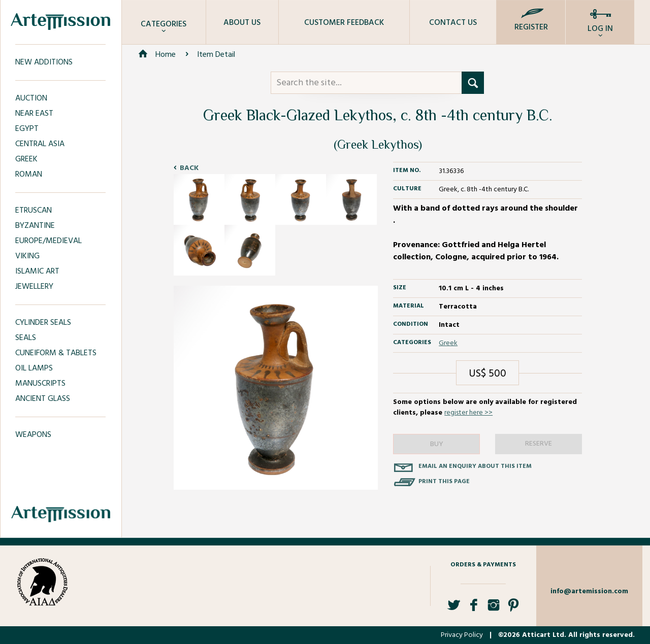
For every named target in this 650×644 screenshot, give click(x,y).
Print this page (444, 482)
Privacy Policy (462, 635)
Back (189, 168)
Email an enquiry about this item (475, 466)
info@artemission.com (589, 591)
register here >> (468, 413)
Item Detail (216, 55)
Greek (448, 343)
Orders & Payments (483, 565)
